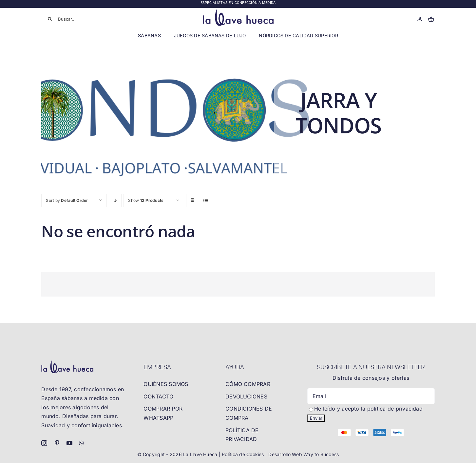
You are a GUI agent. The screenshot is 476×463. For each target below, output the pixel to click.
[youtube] (69, 443)
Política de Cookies (244, 454)
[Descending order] (115, 200)
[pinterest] (57, 443)
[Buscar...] (81, 19)
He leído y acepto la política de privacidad (368, 409)
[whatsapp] (81, 443)
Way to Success (321, 454)
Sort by (67, 200)
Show (146, 200)
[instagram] (44, 443)
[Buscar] (50, 19)
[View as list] (206, 200)
